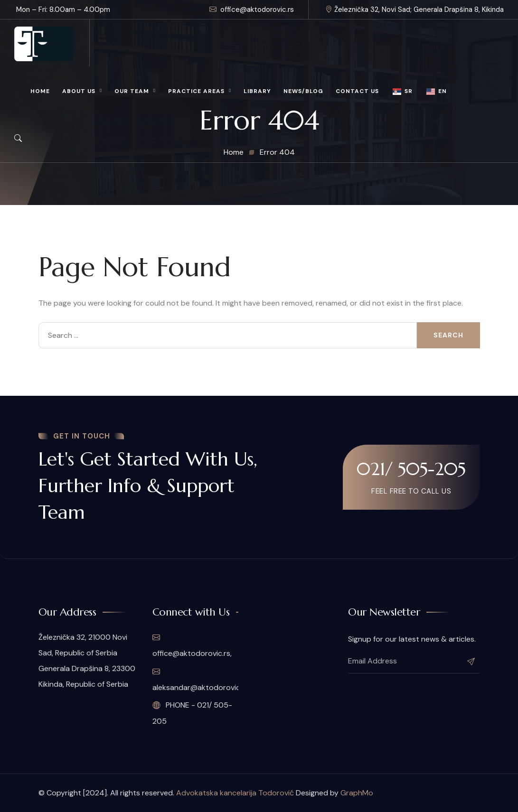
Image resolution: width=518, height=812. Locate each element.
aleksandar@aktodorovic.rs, (195, 680)
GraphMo (357, 793)
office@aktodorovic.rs (252, 9)
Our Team (132, 91)
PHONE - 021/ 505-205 (192, 713)
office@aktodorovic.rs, (192, 645)
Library (257, 91)
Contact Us (357, 91)
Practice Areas (196, 91)
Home (40, 91)
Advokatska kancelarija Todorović (235, 793)
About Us (79, 91)
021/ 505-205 (411, 469)
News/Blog (303, 91)
